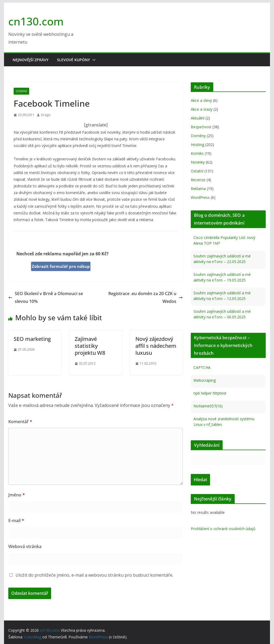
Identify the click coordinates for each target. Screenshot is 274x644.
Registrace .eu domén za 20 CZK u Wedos (146, 297)
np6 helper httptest (210, 393)
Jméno (17, 495)
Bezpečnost (201, 127)
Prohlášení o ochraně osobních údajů (223, 529)
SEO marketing (32, 339)
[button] (93, 60)
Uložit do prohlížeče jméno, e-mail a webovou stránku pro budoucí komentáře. (94, 575)
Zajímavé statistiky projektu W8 (90, 346)
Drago (46, 115)
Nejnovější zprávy (31, 60)
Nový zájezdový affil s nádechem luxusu (156, 346)
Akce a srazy (202, 109)
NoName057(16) (208, 406)
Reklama (198, 189)
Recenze (198, 180)
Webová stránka (25, 546)
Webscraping (205, 380)
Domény (198, 136)
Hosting (197, 144)
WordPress (200, 197)
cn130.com (36, 21)
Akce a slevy (201, 100)
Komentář (20, 422)
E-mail (16, 520)
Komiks (197, 153)
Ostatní (21, 91)
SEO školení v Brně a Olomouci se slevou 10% (46, 297)
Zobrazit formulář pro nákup (61, 266)
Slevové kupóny (73, 60)
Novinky (198, 162)
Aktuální (198, 118)
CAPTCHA (202, 367)
